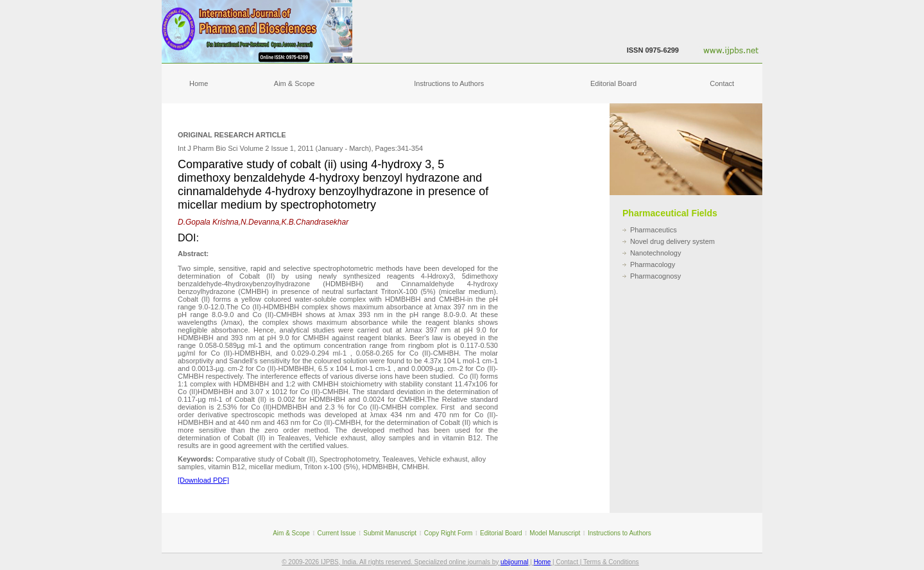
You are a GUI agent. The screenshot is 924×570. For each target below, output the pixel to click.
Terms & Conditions (611, 562)
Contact (722, 83)
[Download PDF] (203, 480)
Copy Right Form (449, 533)
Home (199, 83)
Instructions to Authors (449, 83)
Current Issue (337, 533)
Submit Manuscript (390, 533)
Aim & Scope (295, 83)
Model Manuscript (555, 533)
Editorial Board (613, 83)
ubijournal (514, 562)
